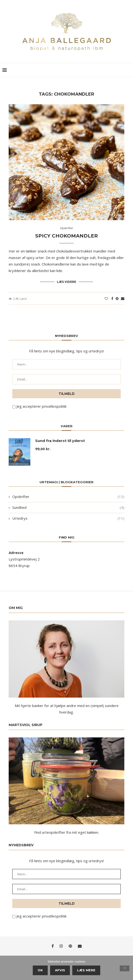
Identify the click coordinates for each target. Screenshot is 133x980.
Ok (40, 970)
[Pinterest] (70, 946)
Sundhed (68, 507)
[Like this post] (106, 298)
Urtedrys (68, 518)
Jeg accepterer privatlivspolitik (41, 406)
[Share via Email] (123, 298)
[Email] (80, 946)
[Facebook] (53, 946)
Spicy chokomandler (66, 236)
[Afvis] (125, 968)
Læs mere (86, 970)
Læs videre (66, 282)
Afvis (60, 970)
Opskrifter (68, 496)
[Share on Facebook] (112, 298)
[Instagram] (61, 946)
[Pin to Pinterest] (117, 298)
